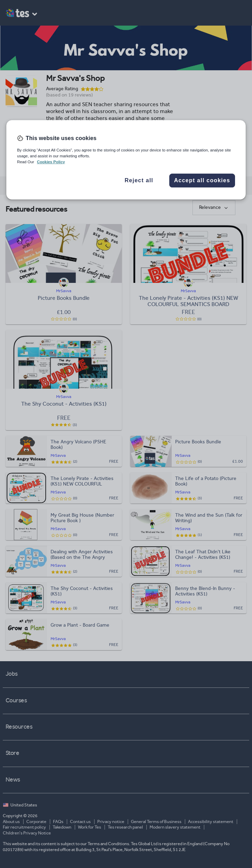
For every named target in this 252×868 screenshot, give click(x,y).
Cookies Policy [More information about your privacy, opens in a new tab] (51, 162)
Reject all (139, 180)
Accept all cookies (202, 180)
